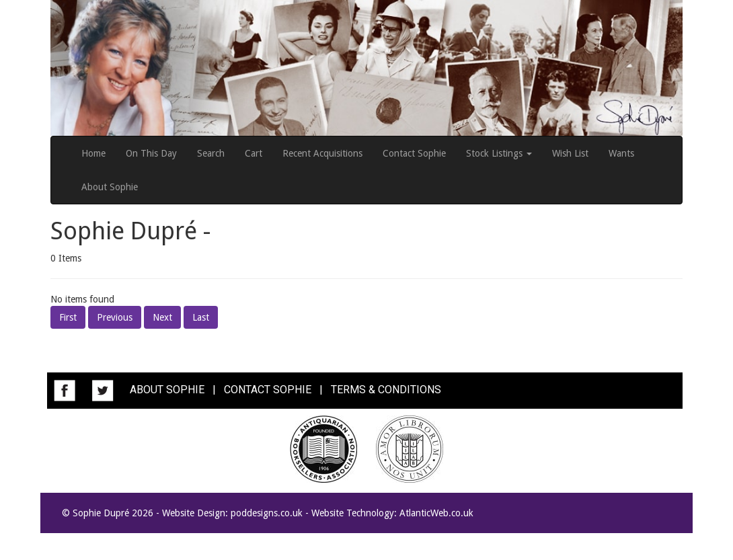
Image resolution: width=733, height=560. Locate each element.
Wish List (570, 153)
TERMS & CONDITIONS (386, 390)
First (68, 317)
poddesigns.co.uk (267, 513)
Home (93, 153)
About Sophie (110, 187)
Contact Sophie (414, 153)
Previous (115, 317)
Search (211, 153)
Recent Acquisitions (322, 153)
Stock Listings (499, 153)
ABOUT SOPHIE (167, 390)
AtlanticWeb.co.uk (436, 513)
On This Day (151, 153)
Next (162, 317)
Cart (254, 153)
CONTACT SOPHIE (268, 390)
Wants (621, 153)
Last (201, 317)
